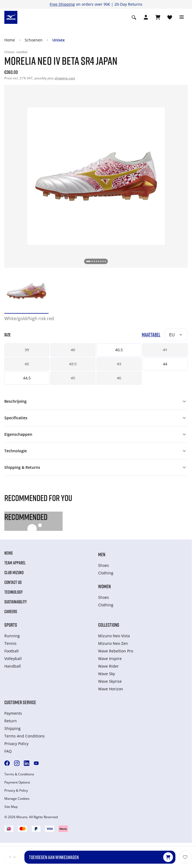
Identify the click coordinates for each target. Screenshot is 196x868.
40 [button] (73, 350)
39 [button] (27, 350)
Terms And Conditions (25, 736)
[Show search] (134, 17)
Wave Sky (107, 674)
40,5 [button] (119, 350)
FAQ (8, 751)
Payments (13, 713)
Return (11, 721)
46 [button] (119, 378)
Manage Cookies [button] (17, 799)
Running (12, 636)
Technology (14, 592)
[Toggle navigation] (182, 17)
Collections (109, 625)
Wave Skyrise (110, 681)
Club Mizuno (14, 573)
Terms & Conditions (19, 774)
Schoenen (34, 40)
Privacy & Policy (16, 791)
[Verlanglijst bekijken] (170, 17)
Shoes (104, 565)
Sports (11, 625)
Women (104, 586)
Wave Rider (108, 666)
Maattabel (151, 335)
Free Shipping (62, 4)
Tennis (10, 643)
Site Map (11, 807)
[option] (26, 291)
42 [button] (27, 364)
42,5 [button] (73, 364)
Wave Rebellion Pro (116, 651)
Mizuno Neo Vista (114, 636)
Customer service (20, 702)
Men (102, 554)
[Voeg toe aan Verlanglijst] (185, 857)
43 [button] (119, 364)
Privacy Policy (16, 744)
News (9, 553)
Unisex (59, 40)
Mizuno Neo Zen (113, 643)
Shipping (12, 728)
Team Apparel (15, 563)
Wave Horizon (111, 689)
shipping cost (65, 78)
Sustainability (16, 602)
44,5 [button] (27, 378)
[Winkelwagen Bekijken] (158, 17)
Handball (13, 666)
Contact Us (13, 582)
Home (10, 40)
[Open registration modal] (146, 17)
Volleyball (13, 659)
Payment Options (17, 782)
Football (12, 651)
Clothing (106, 573)
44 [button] (165, 364)
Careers (11, 612)
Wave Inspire (110, 659)
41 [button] (165, 350)
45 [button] (73, 378)
